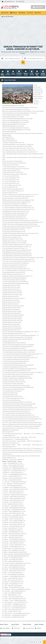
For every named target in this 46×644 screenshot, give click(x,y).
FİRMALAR (39, 628)
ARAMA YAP (23, 62)
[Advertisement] (23, 29)
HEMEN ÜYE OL (38, 7)
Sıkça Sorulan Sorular (30, 628)
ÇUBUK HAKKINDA (6, 628)
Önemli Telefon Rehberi (17, 629)
